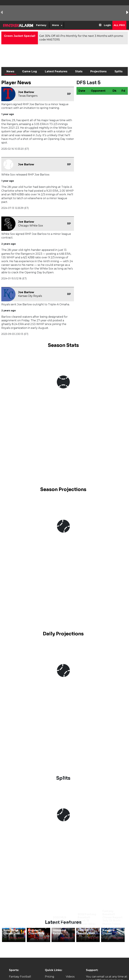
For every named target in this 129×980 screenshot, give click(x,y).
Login (107, 25)
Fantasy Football (20, 977)
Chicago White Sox (31, 226)
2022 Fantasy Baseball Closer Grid (37, 930)
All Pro (119, 25)
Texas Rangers (28, 96)
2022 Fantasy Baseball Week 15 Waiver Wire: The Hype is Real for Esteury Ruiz (87, 924)
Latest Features (56, 71)
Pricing (50, 977)
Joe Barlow (26, 92)
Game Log (30, 71)
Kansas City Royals (30, 296)
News (10, 71)
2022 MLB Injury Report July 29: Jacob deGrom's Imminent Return (63, 925)
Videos (70, 977)
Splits (119, 71)
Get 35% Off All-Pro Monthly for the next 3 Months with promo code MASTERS (81, 38)
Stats (79, 71)
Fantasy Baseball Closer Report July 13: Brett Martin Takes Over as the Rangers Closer (112, 922)
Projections (98, 71)
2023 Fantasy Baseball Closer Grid (13, 930)
